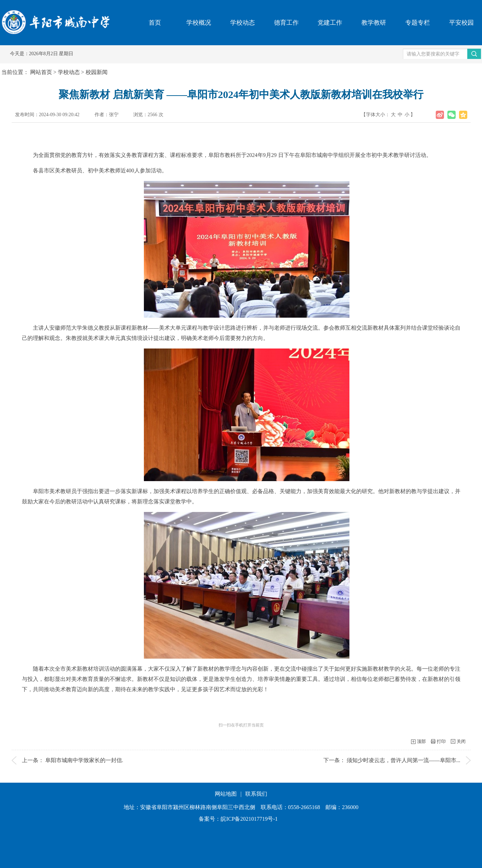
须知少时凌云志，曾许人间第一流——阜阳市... (404, 760)
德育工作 (286, 23)
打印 (441, 741)
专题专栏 (418, 23)
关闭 (461, 741)
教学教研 (374, 23)
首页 (155, 23)
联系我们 (256, 794)
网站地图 (226, 794)
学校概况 (199, 23)
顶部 (421, 741)
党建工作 (330, 23)
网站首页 (41, 72)
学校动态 (243, 23)
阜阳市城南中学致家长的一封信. (84, 760)
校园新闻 (97, 72)
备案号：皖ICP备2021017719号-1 (238, 819)
